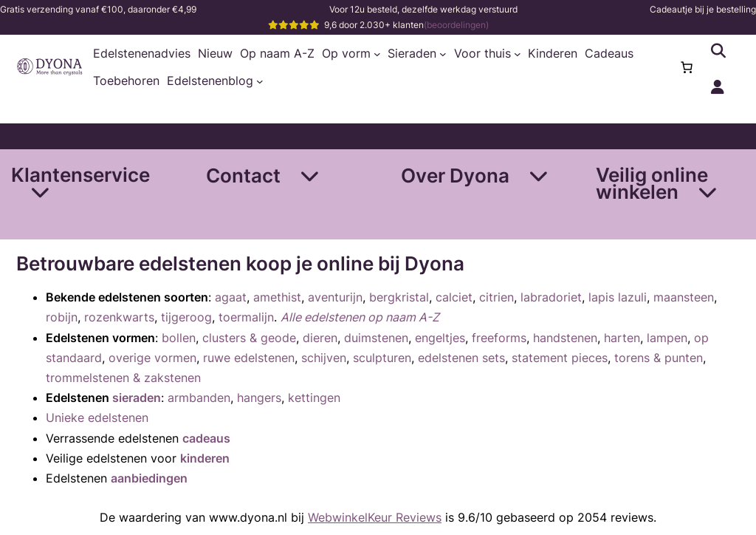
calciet (454, 297)
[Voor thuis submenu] (518, 54)
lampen (667, 338)
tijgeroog (186, 317)
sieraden (137, 398)
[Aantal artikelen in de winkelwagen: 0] (687, 67)
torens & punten (659, 358)
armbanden (199, 398)
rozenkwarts (119, 317)
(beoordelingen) (456, 25)
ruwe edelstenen (249, 358)
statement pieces (560, 358)
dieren (320, 338)
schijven (324, 358)
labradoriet (551, 297)
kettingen (314, 398)
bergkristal (399, 297)
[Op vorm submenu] (377, 54)
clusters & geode (249, 338)
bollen (179, 338)
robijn (62, 317)
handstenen (565, 338)
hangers (259, 398)
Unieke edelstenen (97, 418)
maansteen (684, 297)
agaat (231, 297)
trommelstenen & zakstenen (123, 378)
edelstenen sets (461, 358)
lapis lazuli (618, 297)
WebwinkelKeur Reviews (375, 517)
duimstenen (376, 338)
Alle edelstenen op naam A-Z (360, 317)
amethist (277, 297)
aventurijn (335, 297)
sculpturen (382, 358)
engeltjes (440, 338)
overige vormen (152, 358)
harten (622, 338)
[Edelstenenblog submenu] (260, 81)
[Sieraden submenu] (443, 54)
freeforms (499, 338)
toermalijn (246, 317)
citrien (496, 297)
